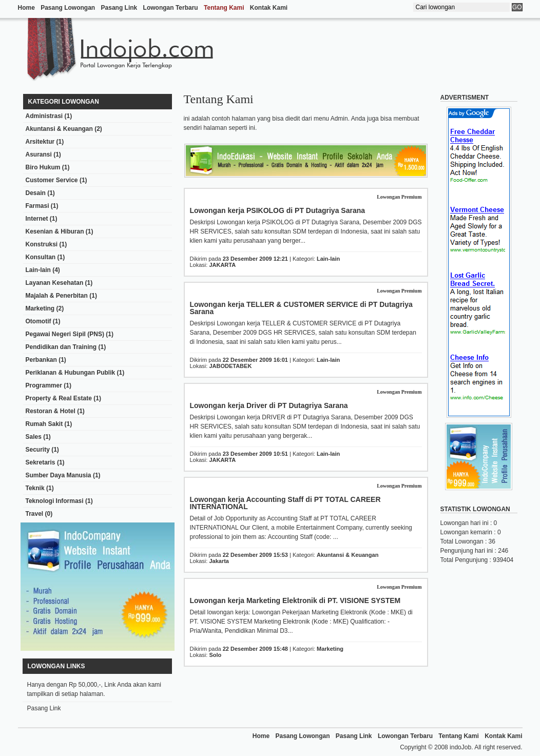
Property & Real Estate (59, 398)
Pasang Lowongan (68, 8)
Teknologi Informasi (55, 501)
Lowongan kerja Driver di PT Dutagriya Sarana (269, 405)
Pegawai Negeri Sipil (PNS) (65, 334)
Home (26, 8)
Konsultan (41, 257)
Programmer (44, 385)
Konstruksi (42, 244)
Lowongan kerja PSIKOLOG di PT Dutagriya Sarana (278, 210)
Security (38, 450)
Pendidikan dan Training (61, 347)
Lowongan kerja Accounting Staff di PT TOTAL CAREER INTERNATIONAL (285, 503)
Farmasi (37, 206)
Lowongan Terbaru (171, 8)
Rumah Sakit (44, 424)
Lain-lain (38, 270)
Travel (35, 514)
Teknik (35, 488)
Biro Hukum (43, 167)
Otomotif (38, 321)
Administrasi (44, 116)
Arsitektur (40, 142)
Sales (34, 437)
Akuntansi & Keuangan (59, 129)
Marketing (40, 308)
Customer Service (52, 180)
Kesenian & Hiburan (55, 231)
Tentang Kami (224, 8)
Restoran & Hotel (51, 411)
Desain (36, 193)
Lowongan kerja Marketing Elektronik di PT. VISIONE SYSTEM (295, 600)
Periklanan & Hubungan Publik (71, 373)
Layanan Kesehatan (55, 283)
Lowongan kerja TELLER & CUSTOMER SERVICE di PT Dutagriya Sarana (301, 308)
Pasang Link (119, 8)
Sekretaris (41, 462)
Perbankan (41, 360)
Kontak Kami (269, 8)
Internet (37, 219)
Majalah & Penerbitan (57, 296)
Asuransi (39, 154)
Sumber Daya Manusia (59, 475)
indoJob (460, 747)
